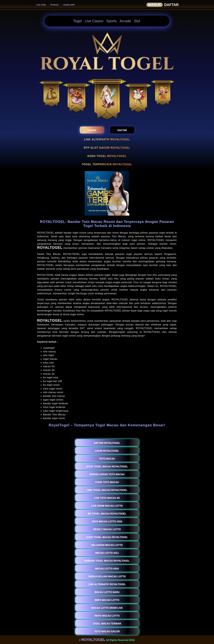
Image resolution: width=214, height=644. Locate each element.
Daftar (171, 5)
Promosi (55, 5)
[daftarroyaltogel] (122, 130)
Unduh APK (69, 5)
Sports (112, 21)
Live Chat (41, 5)
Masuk (155, 5)
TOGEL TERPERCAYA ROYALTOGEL (107, 164)
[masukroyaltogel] (92, 130)
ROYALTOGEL (50, 248)
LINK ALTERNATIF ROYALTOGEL (107, 139)
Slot (137, 21)
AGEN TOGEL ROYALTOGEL (107, 156)
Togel (78, 21)
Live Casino (94, 21)
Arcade (125, 21)
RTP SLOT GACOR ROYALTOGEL (107, 148)
